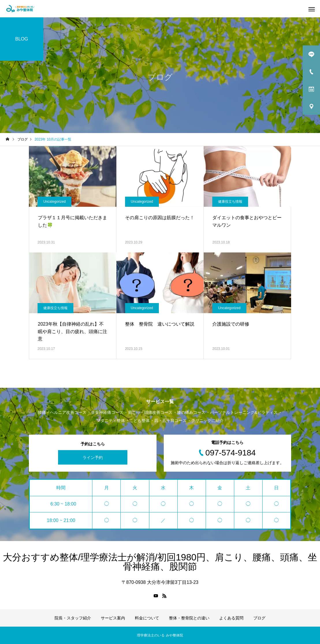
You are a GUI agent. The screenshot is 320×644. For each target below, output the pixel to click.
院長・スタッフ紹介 (73, 618)
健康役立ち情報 (230, 202)
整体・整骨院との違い (189, 618)
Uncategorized (54, 202)
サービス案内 (113, 618)
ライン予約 (93, 457)
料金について (147, 618)
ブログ (259, 618)
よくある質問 (231, 618)
